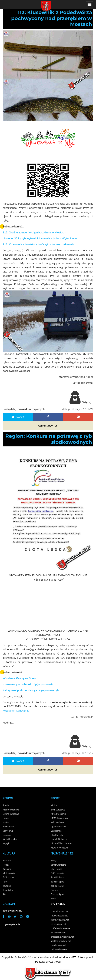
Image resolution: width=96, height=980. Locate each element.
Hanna (6, 818)
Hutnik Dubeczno (59, 839)
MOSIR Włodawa (59, 848)
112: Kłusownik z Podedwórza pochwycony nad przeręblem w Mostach (52, 18)
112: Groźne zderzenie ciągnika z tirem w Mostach (34, 232)
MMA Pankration (59, 818)
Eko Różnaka (57, 835)
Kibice (54, 805)
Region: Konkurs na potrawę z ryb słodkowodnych (49, 439)
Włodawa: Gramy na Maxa (19, 678)
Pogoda (54, 890)
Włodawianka (57, 822)
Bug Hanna (56, 831)
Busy (53, 898)
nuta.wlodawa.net (59, 911)
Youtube (7, 886)
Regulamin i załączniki (16, 710)
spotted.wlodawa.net (61, 941)
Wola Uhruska (10, 839)
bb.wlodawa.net (58, 924)
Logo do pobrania (11, 924)
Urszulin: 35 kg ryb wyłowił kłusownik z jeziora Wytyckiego (40, 238)
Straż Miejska (57, 882)
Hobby (6, 865)
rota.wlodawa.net (59, 916)
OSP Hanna (56, 869)
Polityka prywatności (48, 961)
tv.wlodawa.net (58, 945)
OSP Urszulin (57, 873)
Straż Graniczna (58, 865)
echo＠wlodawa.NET (13, 911)
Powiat (6, 805)
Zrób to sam (9, 877)
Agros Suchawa (58, 826)
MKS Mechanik (58, 814)
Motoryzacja (9, 873)
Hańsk (6, 822)
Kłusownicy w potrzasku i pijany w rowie (28, 684)
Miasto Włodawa (11, 810)
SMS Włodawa (58, 810)
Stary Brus (8, 831)
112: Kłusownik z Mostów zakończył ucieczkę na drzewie (38, 244)
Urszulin (7, 835)
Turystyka (8, 890)
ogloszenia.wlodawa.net (62, 937)
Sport (55, 798)
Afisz (5, 894)
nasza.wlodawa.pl (43, 957)
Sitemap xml (85, 957)
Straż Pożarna (57, 877)
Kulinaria (7, 869)
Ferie (5, 882)
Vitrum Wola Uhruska (61, 843)
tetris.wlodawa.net (60, 920)
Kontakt (9, 904)
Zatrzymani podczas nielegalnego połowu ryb (31, 690)
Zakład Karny (57, 886)
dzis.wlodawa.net (59, 949)
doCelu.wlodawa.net (61, 928)
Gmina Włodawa (11, 814)
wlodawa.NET (67, 957)
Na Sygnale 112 (62, 853)
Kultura (9, 853)
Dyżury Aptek (58, 894)
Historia (7, 860)
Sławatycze (8, 826)
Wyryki (6, 843)
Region (8, 798)
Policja (54, 860)
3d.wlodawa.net (59, 932)
